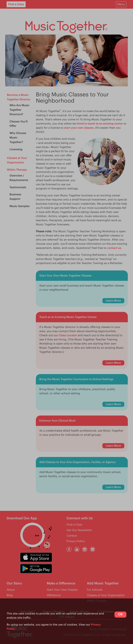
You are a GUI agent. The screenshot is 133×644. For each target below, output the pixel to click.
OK (120, 614)
